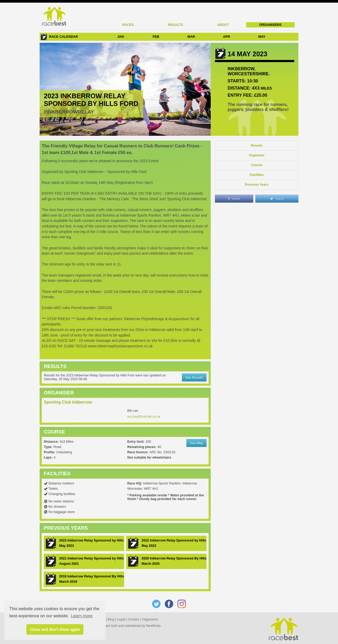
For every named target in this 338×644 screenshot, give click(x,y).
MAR (191, 37)
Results (175, 25)
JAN (121, 37)
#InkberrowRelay (69, 112)
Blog (111, 619)
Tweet (277, 199)
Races (128, 25)
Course (257, 165)
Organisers (270, 25)
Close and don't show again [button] (55, 629)
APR (227, 37)
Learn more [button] (82, 616)
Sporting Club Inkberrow (68, 402)
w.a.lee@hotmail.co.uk (144, 417)
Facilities (257, 175)
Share (234, 199)
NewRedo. (154, 626)
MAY (262, 37)
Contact (133, 619)
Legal (121, 619)
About (223, 25)
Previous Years (257, 185)
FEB (156, 37)
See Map (196, 443)
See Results (194, 377)
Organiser (257, 155)
